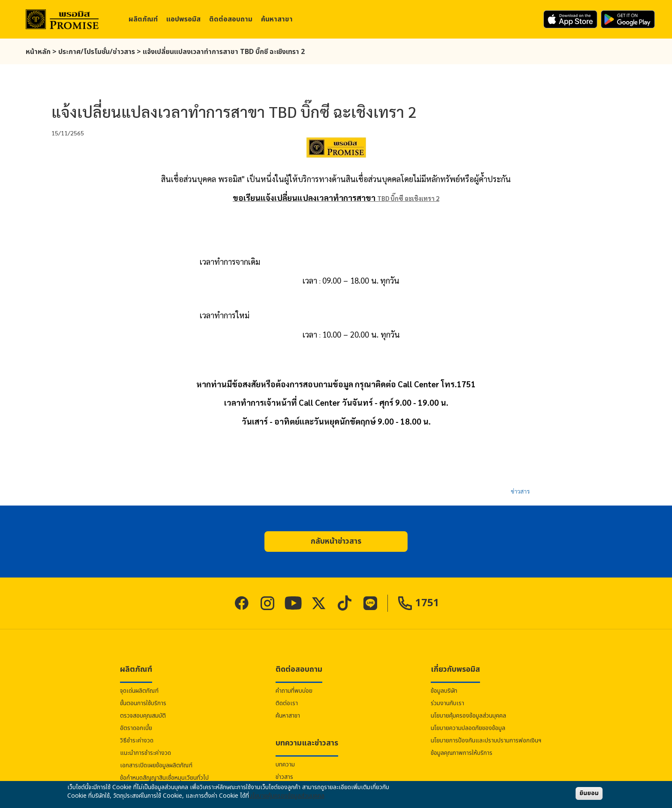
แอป (183, 19)
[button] (336, 542)
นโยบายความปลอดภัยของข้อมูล (468, 728)
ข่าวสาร (520, 491)
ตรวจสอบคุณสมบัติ (143, 716)
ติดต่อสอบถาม (231, 19)
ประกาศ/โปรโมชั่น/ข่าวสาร (97, 52)
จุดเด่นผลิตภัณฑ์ (139, 691)
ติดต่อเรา (287, 703)
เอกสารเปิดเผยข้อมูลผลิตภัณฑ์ (156, 765)
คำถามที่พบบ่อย (294, 691)
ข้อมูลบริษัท (444, 691)
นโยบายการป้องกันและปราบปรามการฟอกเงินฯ (486, 741)
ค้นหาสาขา (277, 19)
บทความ (285, 765)
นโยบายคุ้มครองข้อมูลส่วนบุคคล (468, 716)
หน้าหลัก (38, 52)
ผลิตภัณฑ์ (143, 19)
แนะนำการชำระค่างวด (145, 753)
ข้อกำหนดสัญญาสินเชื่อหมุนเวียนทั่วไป (164, 778)
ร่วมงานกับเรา (447, 703)
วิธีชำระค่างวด (137, 741)
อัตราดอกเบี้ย (136, 728)
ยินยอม (589, 793)
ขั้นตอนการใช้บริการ (143, 703)
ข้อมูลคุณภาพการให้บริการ (462, 753)
